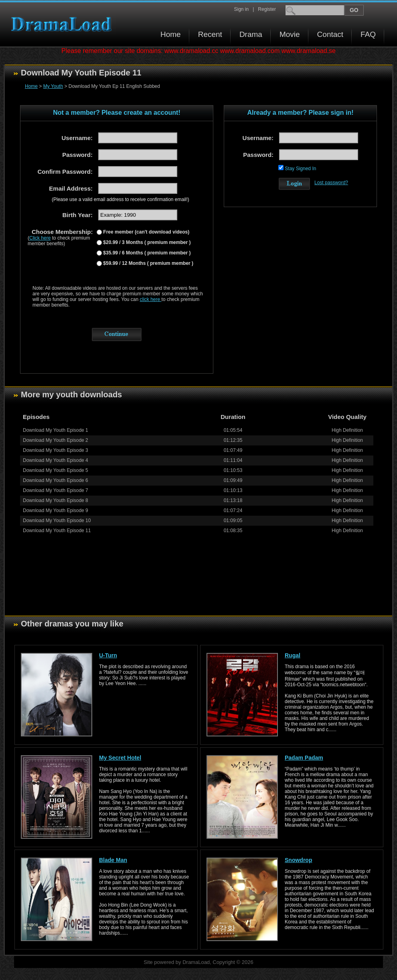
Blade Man (113, 860)
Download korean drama (63, 24)
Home (171, 34)
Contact (330, 34)
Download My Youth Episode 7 (56, 490)
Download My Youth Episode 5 (56, 470)
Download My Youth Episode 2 (56, 440)
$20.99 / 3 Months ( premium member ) (146, 242)
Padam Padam (304, 758)
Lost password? (331, 183)
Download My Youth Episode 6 (56, 480)
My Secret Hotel (120, 758)
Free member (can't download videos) (146, 232)
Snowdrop (298, 860)
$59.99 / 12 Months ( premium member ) (148, 263)
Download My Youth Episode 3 (56, 450)
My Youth (53, 86)
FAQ (368, 34)
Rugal (293, 655)
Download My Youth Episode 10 (57, 520)
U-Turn (108, 655)
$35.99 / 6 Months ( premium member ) (146, 253)
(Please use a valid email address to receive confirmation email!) (121, 199)
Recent (210, 34)
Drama (251, 34)
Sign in (241, 9)
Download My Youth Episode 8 (56, 500)
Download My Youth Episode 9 (56, 510)
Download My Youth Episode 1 (56, 430)
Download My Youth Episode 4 (56, 460)
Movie (290, 34)
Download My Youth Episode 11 (57, 531)
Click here (40, 238)
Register (267, 9)
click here (151, 299)
